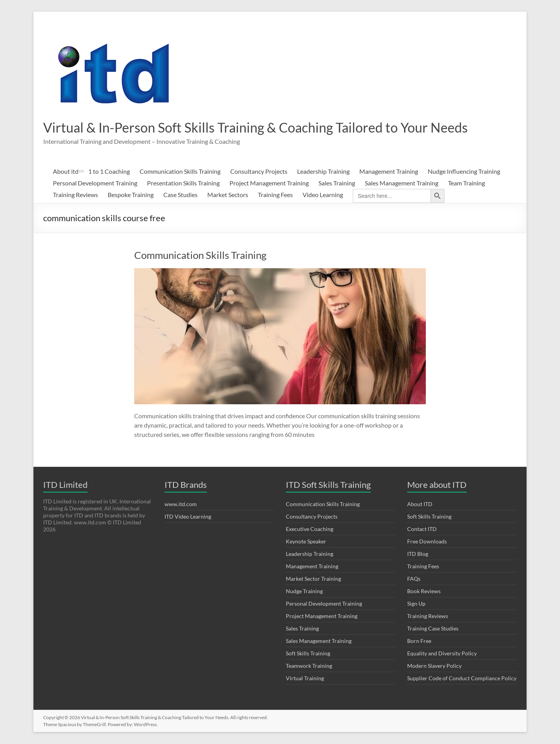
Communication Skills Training (180, 172)
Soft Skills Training (308, 654)
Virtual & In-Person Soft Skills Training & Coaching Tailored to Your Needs (265, 127)
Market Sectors (228, 195)
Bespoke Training (131, 195)
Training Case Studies (433, 629)
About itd (66, 172)
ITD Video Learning (188, 517)
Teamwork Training (309, 666)
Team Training (466, 183)
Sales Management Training (402, 183)
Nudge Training (304, 591)
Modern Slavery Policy (434, 666)
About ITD (420, 504)
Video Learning (323, 195)
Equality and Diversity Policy (442, 654)
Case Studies (180, 195)
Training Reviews (75, 195)
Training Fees (275, 195)
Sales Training (337, 183)
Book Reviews (424, 591)
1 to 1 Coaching (109, 172)
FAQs (414, 579)
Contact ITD (422, 529)
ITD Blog (418, 554)
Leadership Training (323, 172)
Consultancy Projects (259, 172)
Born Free (419, 641)
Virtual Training (305, 679)
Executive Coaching (310, 529)
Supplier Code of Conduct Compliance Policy (462, 679)
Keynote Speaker (306, 542)
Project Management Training (269, 183)
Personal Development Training (95, 183)
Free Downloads (427, 542)
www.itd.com (181, 504)
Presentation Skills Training (183, 183)
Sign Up (416, 604)
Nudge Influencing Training (464, 172)
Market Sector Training (313, 579)
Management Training (389, 172)
